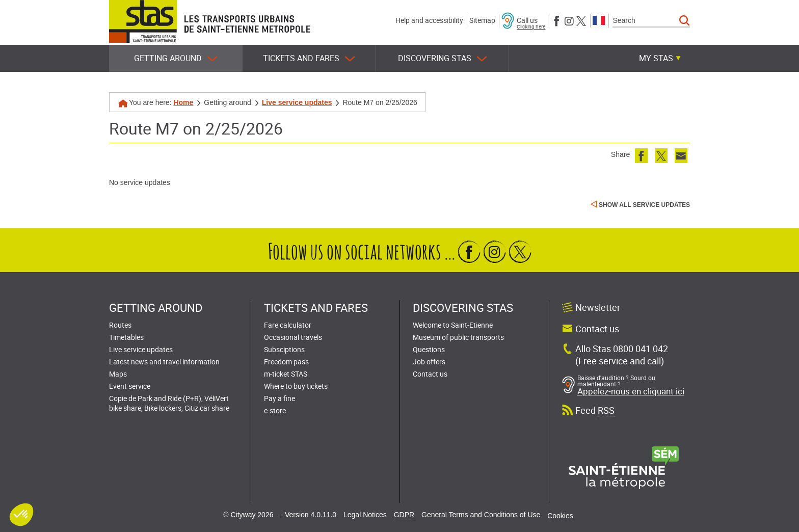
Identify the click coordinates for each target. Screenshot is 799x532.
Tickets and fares (309, 58)
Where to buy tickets (296, 386)
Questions (429, 349)
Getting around (176, 58)
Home (183, 102)
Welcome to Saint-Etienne (453, 325)
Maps (118, 374)
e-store (275, 410)
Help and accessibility (429, 20)
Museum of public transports (458, 337)
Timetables (126, 337)
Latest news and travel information (164, 362)
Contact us (430, 374)
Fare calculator (288, 325)
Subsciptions (284, 349)
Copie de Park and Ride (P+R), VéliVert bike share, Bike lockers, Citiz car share (169, 403)
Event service (130, 386)
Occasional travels (293, 337)
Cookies (560, 516)
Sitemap (482, 20)
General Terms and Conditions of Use (481, 515)
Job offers (429, 362)
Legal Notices (365, 515)
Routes (120, 325)
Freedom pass (286, 362)
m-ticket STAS (286, 374)
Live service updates (297, 102)
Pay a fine (279, 398)
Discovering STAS (443, 58)
